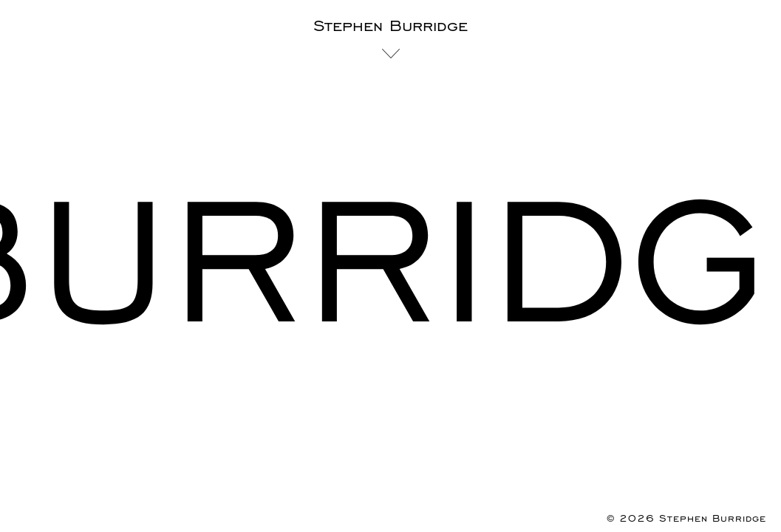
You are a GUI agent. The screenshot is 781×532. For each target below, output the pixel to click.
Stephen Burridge (390, 26)
